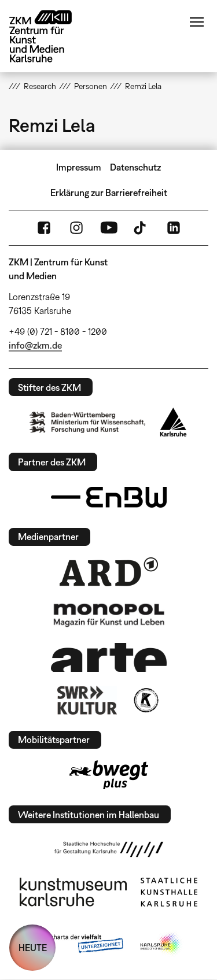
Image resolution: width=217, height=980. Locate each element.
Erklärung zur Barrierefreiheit (109, 193)
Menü (197, 22)
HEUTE (33, 948)
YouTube (109, 228)
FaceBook (44, 228)
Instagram (76, 228)
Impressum (79, 167)
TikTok (141, 228)
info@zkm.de (35, 345)
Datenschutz (135, 167)
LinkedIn (174, 228)
